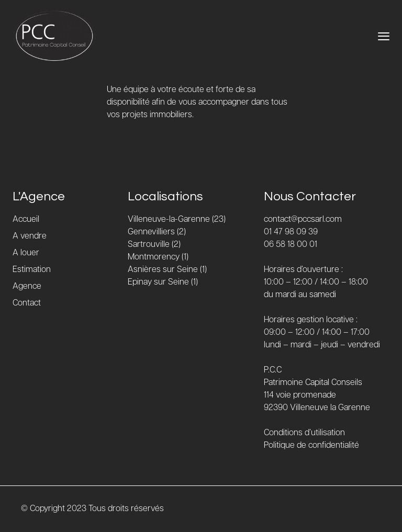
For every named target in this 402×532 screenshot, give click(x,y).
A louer (26, 253)
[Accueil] (54, 36)
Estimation (32, 270)
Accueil (26, 219)
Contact (27, 303)
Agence (27, 286)
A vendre (30, 236)
